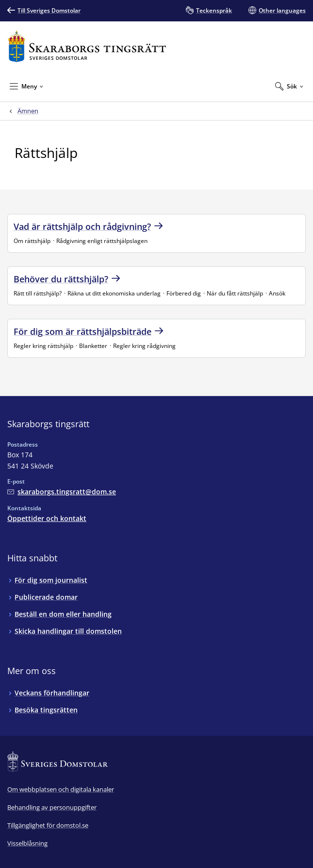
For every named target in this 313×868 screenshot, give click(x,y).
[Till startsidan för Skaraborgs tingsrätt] (87, 46)
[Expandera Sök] (289, 86)
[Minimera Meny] (26, 86)
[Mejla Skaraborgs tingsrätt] (62, 492)
